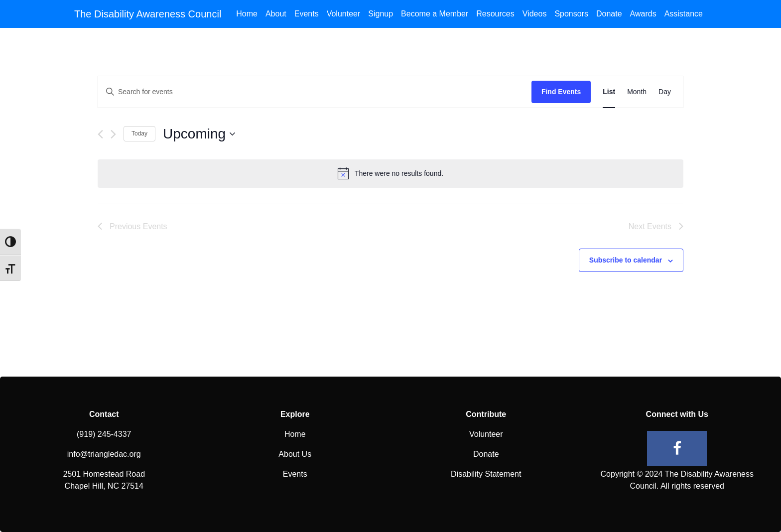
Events (307, 14)
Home (247, 14)
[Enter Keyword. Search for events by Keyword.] (315, 92)
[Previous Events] (100, 134)
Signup (381, 14)
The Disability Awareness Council (148, 14)
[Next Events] (113, 134)
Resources (495, 14)
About (276, 14)
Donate (609, 14)
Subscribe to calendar (626, 260)
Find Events (561, 92)
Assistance (684, 14)
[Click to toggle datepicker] (199, 134)
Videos (535, 14)
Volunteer (344, 14)
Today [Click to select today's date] (139, 133)
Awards (643, 14)
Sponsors (571, 14)
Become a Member (435, 14)
